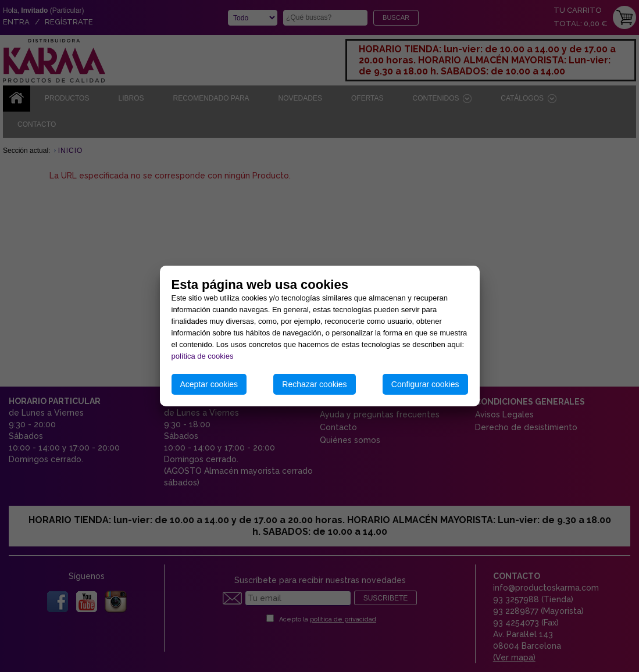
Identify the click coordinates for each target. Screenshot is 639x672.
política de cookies (203, 356)
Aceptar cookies (209, 384)
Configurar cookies (425, 384)
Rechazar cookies (314, 384)
